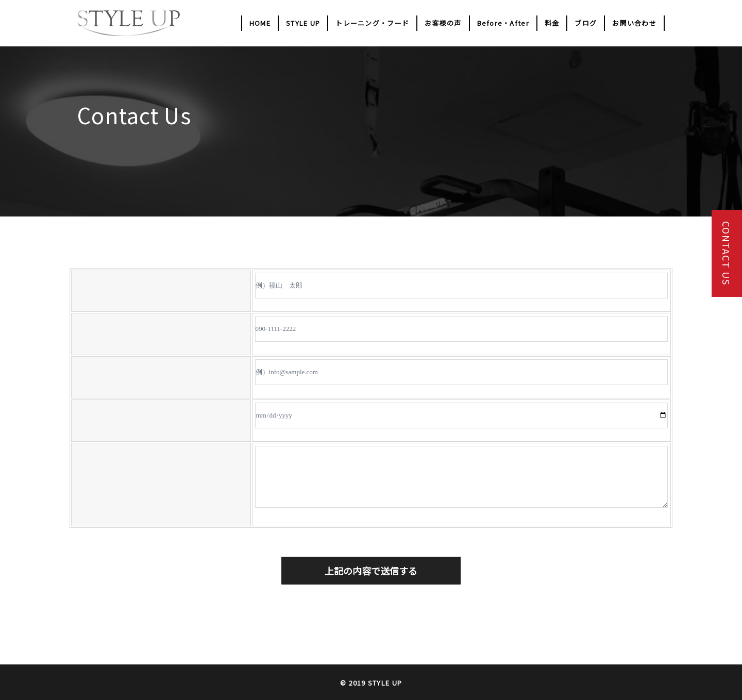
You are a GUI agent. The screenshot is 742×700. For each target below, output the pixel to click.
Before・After (503, 23)
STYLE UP (303, 23)
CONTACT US (727, 253)
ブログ (586, 23)
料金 (552, 23)
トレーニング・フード (372, 23)
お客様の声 (443, 23)
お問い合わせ (634, 23)
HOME (260, 23)
